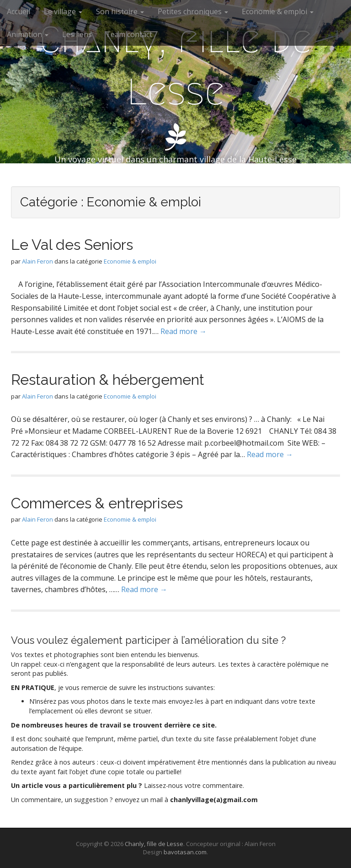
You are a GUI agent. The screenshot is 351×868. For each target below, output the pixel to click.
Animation (28, 34)
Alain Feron (37, 261)
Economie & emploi (278, 11)
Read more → (183, 331)
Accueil (19, 11)
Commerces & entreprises (97, 503)
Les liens (77, 34)
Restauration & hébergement (108, 380)
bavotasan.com (185, 852)
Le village (63, 11)
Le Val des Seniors (72, 245)
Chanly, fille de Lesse (175, 66)
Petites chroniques (193, 11)
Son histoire (120, 11)
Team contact (129, 34)
